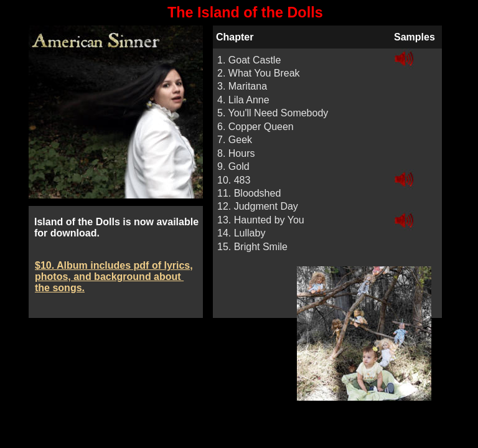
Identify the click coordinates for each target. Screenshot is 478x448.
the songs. (60, 288)
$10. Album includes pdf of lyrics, (114, 265)
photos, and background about (109, 277)
